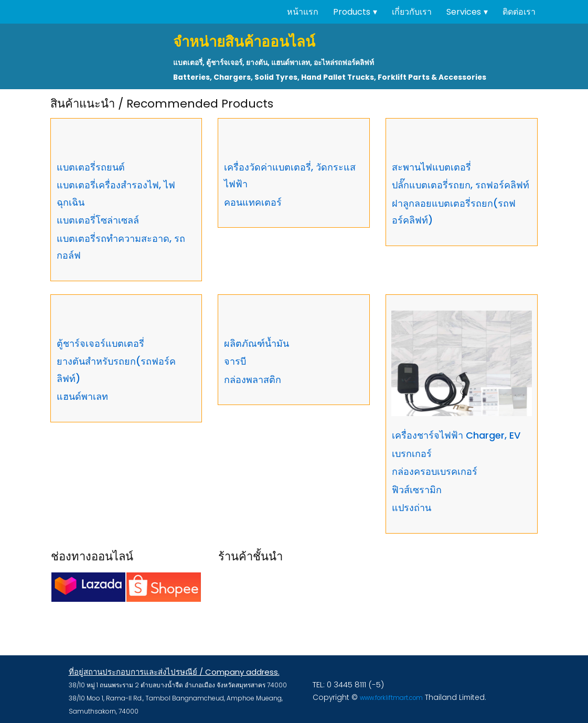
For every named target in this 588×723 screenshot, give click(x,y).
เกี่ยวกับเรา (412, 12)
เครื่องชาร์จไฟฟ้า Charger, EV (456, 435)
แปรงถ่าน (411, 507)
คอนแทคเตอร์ (253, 202)
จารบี (235, 361)
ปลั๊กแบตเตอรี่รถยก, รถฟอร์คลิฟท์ (461, 184)
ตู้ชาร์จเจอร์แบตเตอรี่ (100, 343)
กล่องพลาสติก (253, 379)
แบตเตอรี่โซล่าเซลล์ (98, 220)
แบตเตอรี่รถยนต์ (91, 167)
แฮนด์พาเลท (82, 396)
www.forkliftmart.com (389, 697)
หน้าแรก (303, 12)
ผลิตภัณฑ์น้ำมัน (256, 343)
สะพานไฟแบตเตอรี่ (431, 167)
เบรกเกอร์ (412, 453)
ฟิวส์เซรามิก (417, 489)
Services (464, 12)
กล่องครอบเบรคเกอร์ (435, 471)
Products (352, 12)
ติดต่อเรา (519, 12)
